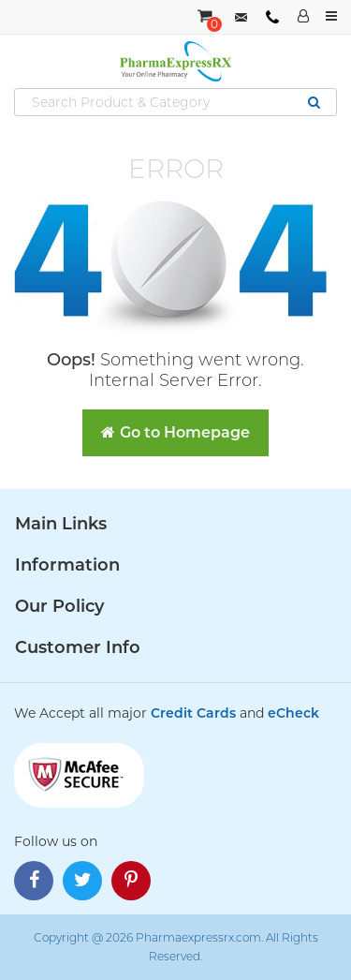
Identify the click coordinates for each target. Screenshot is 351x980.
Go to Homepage (175, 432)
